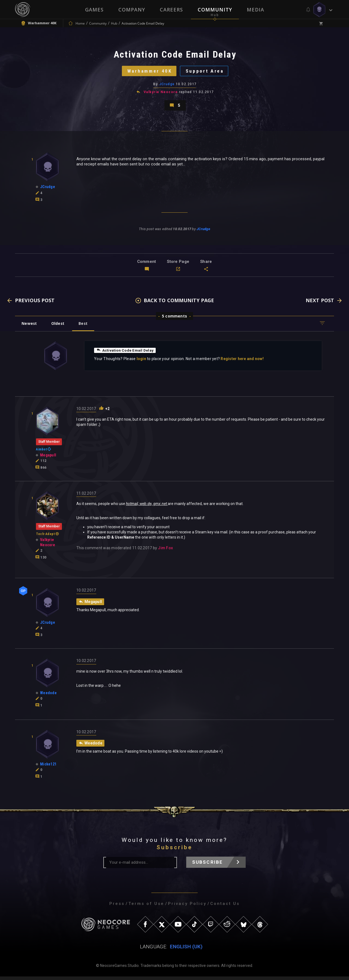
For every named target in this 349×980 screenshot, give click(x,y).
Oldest (59, 327)
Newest (30, 327)
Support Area (206, 72)
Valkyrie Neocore (161, 94)
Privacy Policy (187, 907)
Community (215, 10)
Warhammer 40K (149, 72)
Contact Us (225, 907)
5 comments (174, 319)
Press (117, 907)
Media (255, 10)
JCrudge (167, 86)
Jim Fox (165, 551)
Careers (171, 10)
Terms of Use (146, 907)
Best (85, 327)
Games (94, 10)
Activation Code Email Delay (126, 354)
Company (132, 10)
